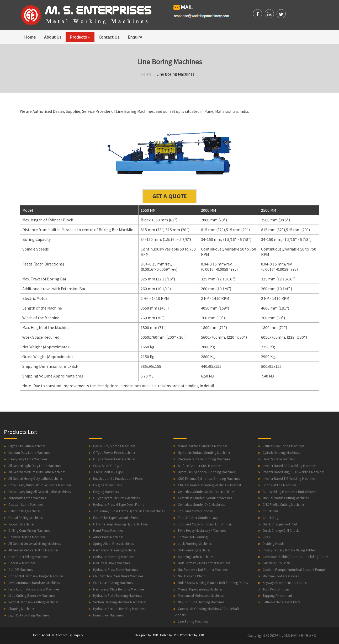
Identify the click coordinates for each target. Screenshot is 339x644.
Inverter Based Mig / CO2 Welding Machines (293, 472)
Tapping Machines (21, 524)
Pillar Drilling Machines (24, 511)
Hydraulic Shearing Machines (114, 557)
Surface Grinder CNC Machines (200, 465)
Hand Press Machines (108, 530)
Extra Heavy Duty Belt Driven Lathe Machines (40, 485)
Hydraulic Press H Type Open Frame (119, 504)
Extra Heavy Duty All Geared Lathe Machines (39, 491)
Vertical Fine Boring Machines (283, 446)
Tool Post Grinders (276, 589)
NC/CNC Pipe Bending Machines (201, 602)
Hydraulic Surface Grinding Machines (204, 452)
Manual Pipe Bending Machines (200, 589)
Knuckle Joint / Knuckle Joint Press (118, 478)
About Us (53, 37)
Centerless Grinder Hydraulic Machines (205, 498)
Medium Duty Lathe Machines (29, 452)
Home (30, 37)
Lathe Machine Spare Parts (281, 602)
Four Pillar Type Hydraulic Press (116, 517)
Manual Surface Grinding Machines (203, 446)
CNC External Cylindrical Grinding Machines (209, 478)
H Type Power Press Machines (114, 459)
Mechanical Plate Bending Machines (119, 589)
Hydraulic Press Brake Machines (115, 569)
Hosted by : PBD (169, 635)
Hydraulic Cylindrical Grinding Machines (206, 472)
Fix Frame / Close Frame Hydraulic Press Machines (129, 511)
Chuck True (271, 511)
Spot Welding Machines (279, 485)
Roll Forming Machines (194, 550)
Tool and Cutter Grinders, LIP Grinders (205, 524)
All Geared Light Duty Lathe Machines (35, 465)
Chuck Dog (271, 517)
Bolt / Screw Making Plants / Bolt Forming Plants (213, 582)
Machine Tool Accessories (281, 576)
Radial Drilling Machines (25, 517)
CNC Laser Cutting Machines (113, 582)
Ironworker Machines (108, 615)
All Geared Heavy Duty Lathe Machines (35, 478)
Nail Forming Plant (191, 576)
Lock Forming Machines (195, 543)
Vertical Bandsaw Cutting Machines (33, 602)
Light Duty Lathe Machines (27, 446)
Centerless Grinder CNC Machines (201, 504)
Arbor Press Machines (108, 537)
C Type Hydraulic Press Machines (116, 498)
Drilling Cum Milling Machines (29, 530)
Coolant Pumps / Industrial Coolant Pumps (294, 569)
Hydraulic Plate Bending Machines (117, 595)
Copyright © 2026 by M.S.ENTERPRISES (282, 635)
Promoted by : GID (192, 635)
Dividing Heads (273, 543)
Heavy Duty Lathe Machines (28, 459)
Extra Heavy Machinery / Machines (202, 530)
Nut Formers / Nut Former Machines (203, 569)
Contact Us (109, 37)
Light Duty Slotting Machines (29, 615)
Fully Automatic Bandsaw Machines (34, 589)
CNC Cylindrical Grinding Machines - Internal (209, 485)
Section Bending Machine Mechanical (120, 602)
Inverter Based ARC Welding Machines (289, 465)
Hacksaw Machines (22, 563)
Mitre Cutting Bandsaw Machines (32, 595)
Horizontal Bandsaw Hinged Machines (36, 576)
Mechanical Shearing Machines (115, 550)
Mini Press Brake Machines (112, 563)
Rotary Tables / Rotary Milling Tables (289, 550)
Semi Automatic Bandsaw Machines (34, 582)
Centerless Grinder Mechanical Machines (206, 491)
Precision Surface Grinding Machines (204, 459)
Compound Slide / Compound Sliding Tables (295, 557)
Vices (266, 537)
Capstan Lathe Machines (26, 504)
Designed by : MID (147, 635)
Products (80, 37)
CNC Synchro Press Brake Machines (118, 576)
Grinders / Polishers (277, 563)
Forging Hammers (106, 491)
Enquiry (135, 37)
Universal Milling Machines (27, 537)
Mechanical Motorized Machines (201, 595)
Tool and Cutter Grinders (196, 511)
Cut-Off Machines (21, 569)
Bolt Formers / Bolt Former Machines (204, 563)
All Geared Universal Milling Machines (35, 543)
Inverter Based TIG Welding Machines (289, 478)
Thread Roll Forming (193, 537)
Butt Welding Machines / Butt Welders (289, 491)
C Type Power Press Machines (114, 452)
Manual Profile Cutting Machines (286, 498)
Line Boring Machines (193, 621)
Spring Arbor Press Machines (113, 543)
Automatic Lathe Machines (27, 498)
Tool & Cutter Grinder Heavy (198, 517)
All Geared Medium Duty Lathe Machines (37, 472)
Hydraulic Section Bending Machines (119, 608)
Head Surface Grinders (279, 459)
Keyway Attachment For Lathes (285, 582)
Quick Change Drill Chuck (281, 530)
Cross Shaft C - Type (108, 465)
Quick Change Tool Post (280, 524)
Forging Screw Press (107, 485)
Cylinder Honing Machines (281, 452)
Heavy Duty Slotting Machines (114, 446)
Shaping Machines (21, 608)
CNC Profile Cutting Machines (284, 504)
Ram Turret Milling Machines (28, 557)
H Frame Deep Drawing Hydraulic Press (121, 524)
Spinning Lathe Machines (196, 557)
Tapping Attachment (277, 595)
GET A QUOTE (169, 196)
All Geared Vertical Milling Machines (33, 550)
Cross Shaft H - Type (108, 472)
